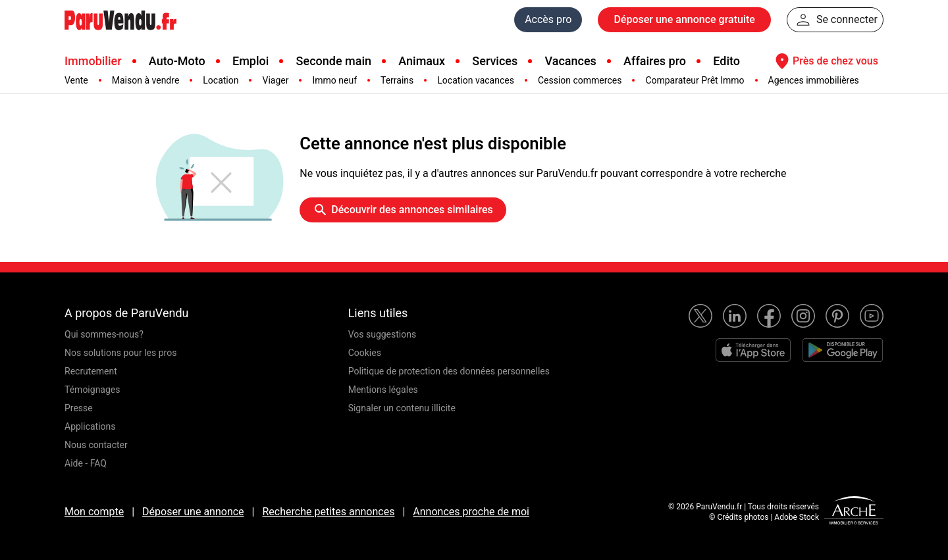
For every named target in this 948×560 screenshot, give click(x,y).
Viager (275, 80)
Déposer (684, 20)
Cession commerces (580, 80)
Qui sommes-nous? (104, 334)
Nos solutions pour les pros (120, 353)
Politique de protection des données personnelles (449, 371)
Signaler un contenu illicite (402, 408)
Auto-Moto (177, 61)
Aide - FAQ (86, 463)
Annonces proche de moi (471, 512)
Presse (79, 408)
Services (495, 61)
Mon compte (94, 512)
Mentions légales (383, 390)
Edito (726, 61)
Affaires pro (655, 61)
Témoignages (92, 390)
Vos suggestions (382, 334)
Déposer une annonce (193, 512)
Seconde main (334, 61)
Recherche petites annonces (328, 512)
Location (221, 80)
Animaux (422, 61)
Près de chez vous (825, 61)
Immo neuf (334, 80)
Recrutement (91, 371)
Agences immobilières (814, 80)
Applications (90, 426)
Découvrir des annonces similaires (403, 210)
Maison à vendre (146, 80)
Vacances (571, 61)
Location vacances (476, 80)
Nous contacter (96, 445)
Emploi (250, 61)
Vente (76, 80)
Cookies (365, 353)
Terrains (397, 80)
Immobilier (93, 61)
